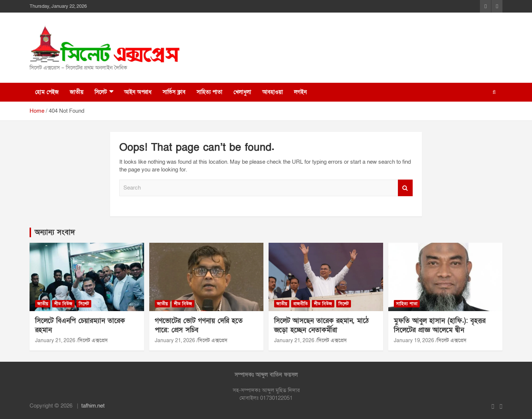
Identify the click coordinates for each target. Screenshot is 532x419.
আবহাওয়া (273, 92)
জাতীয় (77, 92)
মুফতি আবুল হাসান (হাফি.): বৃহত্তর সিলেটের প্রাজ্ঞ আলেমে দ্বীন (440, 326)
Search (405, 188)
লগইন (300, 92)
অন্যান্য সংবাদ (55, 232)
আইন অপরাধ (138, 92)
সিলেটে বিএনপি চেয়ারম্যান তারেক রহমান (80, 326)
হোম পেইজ (47, 92)
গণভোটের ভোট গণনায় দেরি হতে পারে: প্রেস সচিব (199, 326)
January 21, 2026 (55, 340)
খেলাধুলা (242, 92)
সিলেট (101, 92)
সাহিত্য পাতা (209, 92)
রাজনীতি (301, 304)
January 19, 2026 (414, 340)
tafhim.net (93, 406)
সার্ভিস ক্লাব (174, 92)
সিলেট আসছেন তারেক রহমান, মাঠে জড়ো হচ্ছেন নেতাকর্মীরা (321, 326)
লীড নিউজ (63, 304)
